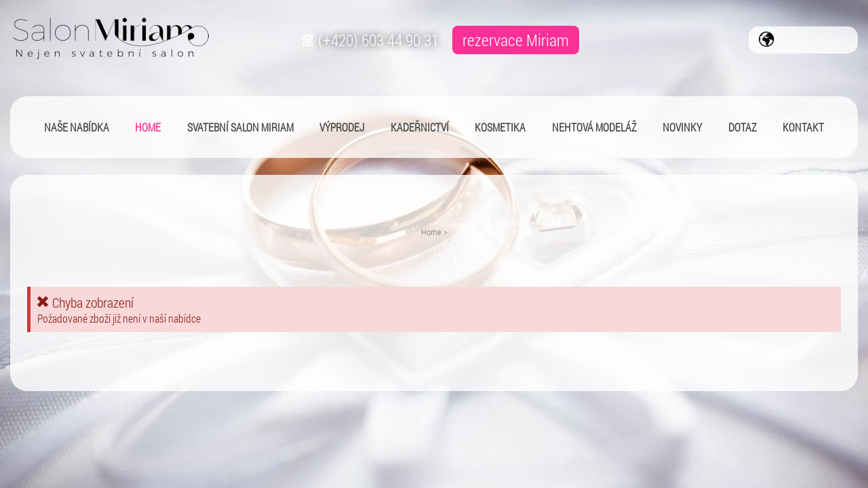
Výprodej (342, 127)
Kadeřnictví (420, 127)
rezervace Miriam (516, 40)
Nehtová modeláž (594, 127)
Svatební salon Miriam (240, 127)
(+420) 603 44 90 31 (369, 40)
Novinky (682, 127)
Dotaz (743, 127)
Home (431, 232)
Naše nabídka (77, 127)
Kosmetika (500, 127)
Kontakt (803, 127)
